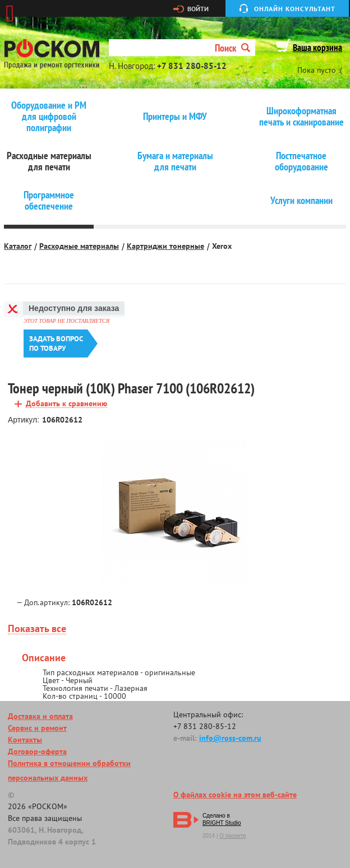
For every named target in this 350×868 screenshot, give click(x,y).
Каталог (18, 246)
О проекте (232, 836)
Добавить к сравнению (66, 404)
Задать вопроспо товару (56, 344)
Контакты (25, 740)
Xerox (222, 246)
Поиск (232, 48)
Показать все (37, 629)
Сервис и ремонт (37, 728)
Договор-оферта (37, 751)
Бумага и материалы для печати (175, 161)
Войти (198, 9)
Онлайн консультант (295, 9)
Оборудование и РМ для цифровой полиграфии (49, 117)
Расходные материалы (79, 246)
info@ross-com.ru (230, 738)
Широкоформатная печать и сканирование (301, 117)
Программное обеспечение (49, 201)
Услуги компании (301, 201)
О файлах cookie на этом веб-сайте (235, 795)
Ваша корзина (317, 48)
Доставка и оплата (40, 716)
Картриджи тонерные (165, 246)
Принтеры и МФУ (175, 117)
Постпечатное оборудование (301, 161)
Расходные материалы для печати (49, 161)
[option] (175, 513)
